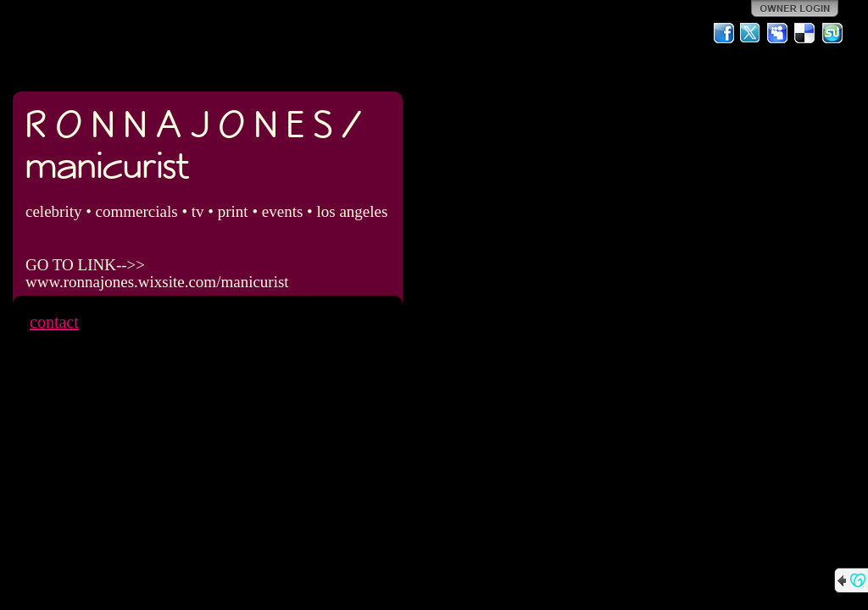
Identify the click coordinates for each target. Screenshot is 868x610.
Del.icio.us (805, 33)
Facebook (724, 33)
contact (54, 322)
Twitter (751, 33)
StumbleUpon (832, 33)
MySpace (778, 33)
